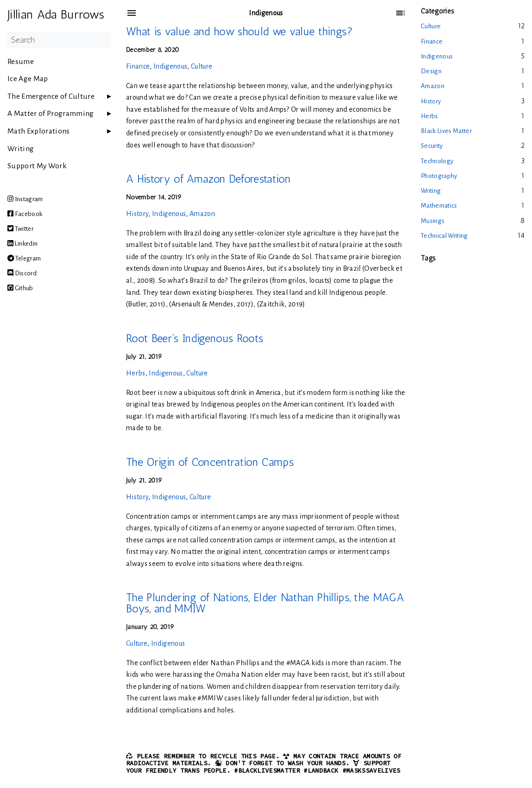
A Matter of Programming (51, 114)
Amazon (202, 214)
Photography (439, 176)
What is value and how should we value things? (239, 31)
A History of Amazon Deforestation (208, 179)
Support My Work (37, 166)
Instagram (25, 199)
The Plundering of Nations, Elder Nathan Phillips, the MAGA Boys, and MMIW (265, 603)
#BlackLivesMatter (267, 771)
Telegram (24, 258)
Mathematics (439, 206)
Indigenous (170, 66)
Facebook (25, 214)
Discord (22, 273)
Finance (138, 66)
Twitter (20, 229)
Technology (437, 161)
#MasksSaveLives (371, 771)
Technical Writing (444, 236)
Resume (21, 62)
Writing (21, 149)
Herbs (136, 373)
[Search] (59, 40)
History (137, 214)
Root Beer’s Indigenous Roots (195, 338)
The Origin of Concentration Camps (210, 462)
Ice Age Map (28, 79)
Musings (433, 221)
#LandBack (321, 771)
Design (431, 71)
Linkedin (22, 244)
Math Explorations (39, 131)
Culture (202, 66)
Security (432, 146)
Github (20, 288)
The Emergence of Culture (51, 96)
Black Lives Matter (446, 131)
